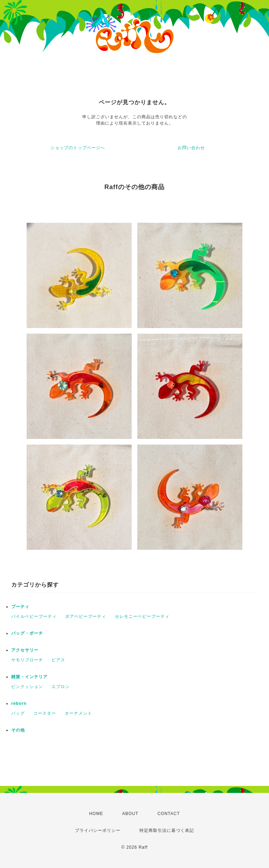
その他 (18, 730)
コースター (45, 713)
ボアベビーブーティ (86, 616)
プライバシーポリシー (98, 830)
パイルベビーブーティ (34, 616)
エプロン (61, 687)
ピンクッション (27, 687)
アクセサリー (25, 650)
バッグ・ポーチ (27, 633)
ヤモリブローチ (27, 660)
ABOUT (130, 814)
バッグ (18, 713)
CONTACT (168, 814)
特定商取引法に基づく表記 (167, 830)
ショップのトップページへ (78, 148)
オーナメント (78, 713)
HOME (96, 814)
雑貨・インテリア (29, 677)
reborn (19, 703)
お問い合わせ (191, 148)
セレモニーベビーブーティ (142, 616)
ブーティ (20, 607)
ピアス (58, 660)
